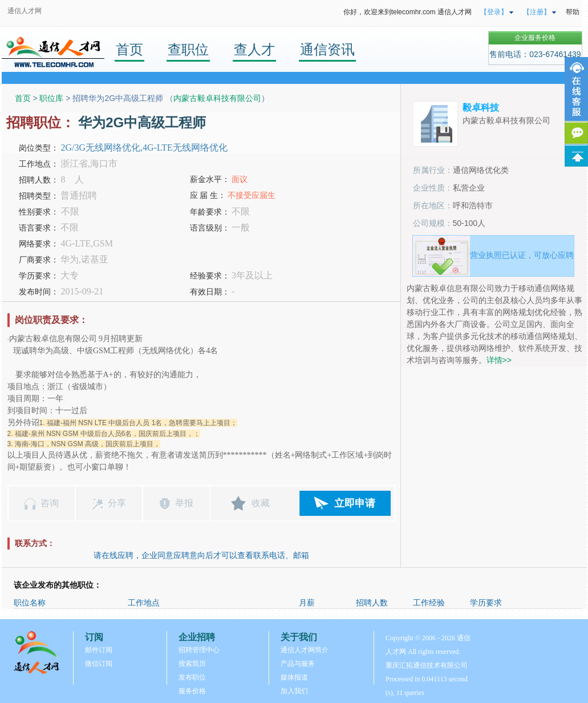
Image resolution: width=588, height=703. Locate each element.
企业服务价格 (535, 38)
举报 (184, 503)
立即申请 (355, 503)
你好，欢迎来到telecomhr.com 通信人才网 (407, 12)
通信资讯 (327, 49)
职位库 (51, 98)
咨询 (50, 503)
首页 (129, 49)
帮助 (573, 12)
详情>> (499, 360)
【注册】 (537, 12)
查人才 (254, 49)
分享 (117, 503)
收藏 (261, 503)
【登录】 (494, 12)
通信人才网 (25, 11)
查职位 (188, 49)
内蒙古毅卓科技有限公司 (217, 98)
